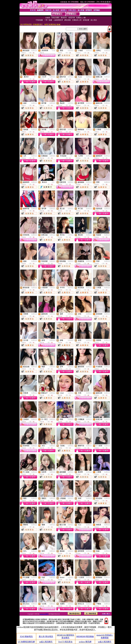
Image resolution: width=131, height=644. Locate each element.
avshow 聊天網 (85, 642)
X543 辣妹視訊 (26, 636)
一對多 (53, 50)
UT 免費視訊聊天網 (26, 642)
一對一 (35, 77)
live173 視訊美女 (65, 642)
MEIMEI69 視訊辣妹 (85, 636)
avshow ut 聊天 (44, 614)
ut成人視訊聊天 (46, 642)
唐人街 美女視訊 (46, 636)
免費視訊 (34, 50)
